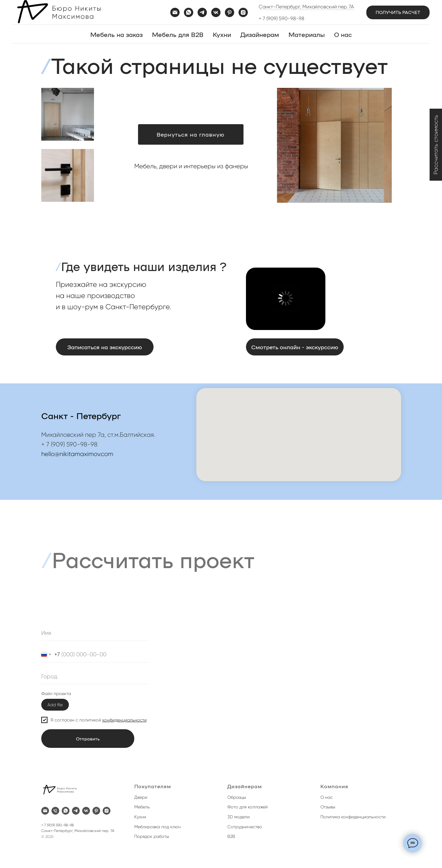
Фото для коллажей (248, 807)
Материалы (307, 34)
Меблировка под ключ (158, 827)
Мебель (142, 807)
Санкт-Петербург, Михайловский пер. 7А (306, 7)
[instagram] (243, 12)
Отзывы (328, 807)
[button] (398, 13)
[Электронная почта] (175, 12)
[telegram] (202, 12)
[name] (95, 633)
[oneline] (95, 676)
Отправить (88, 739)
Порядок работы (152, 836)
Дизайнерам (260, 34)
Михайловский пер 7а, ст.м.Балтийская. (98, 435)
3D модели (239, 817)
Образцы (237, 797)
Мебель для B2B (178, 34)
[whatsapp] (189, 12)
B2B (231, 836)
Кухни (222, 34)
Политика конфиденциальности (353, 817)
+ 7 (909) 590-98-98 (281, 18)
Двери (141, 797)
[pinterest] (230, 12)
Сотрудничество (245, 827)
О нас (343, 34)
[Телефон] (55, 811)
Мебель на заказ (116, 34)
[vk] (216, 12)
